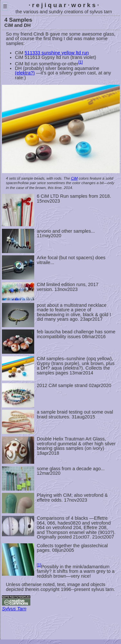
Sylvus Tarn (14, 609)
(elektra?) (25, 73)
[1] (81, 62)
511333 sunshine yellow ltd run (57, 53)
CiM (74, 178)
